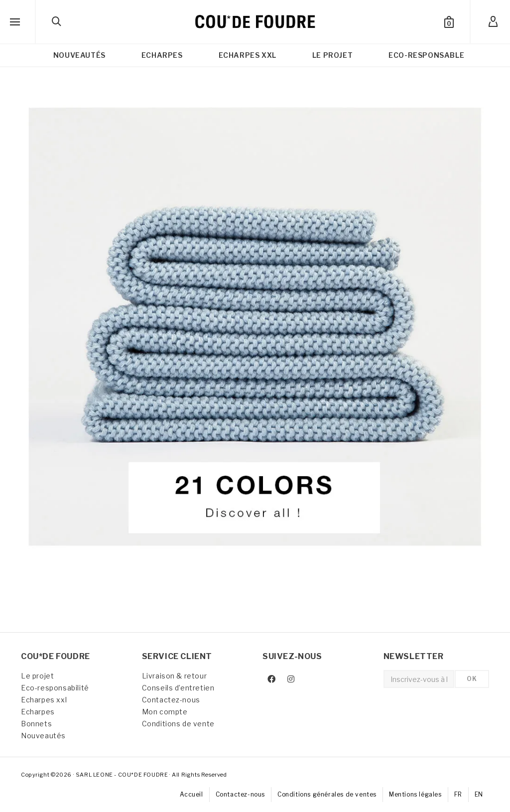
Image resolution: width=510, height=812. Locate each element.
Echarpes (38, 712)
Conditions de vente (178, 724)
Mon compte (165, 712)
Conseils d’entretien (178, 688)
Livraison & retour (175, 676)
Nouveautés (43, 736)
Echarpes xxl (44, 700)
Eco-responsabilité (55, 688)
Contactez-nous (171, 700)
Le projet (37, 676)
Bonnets (36, 724)
